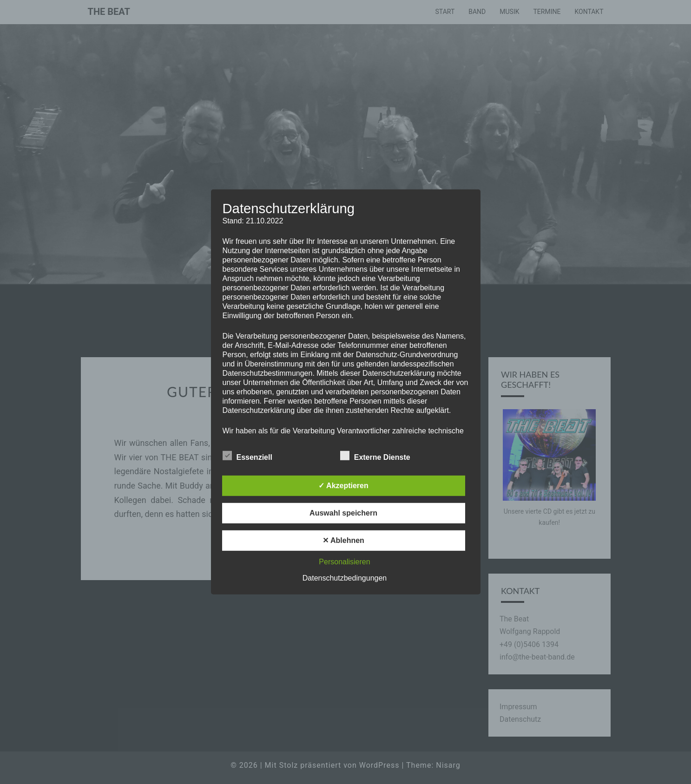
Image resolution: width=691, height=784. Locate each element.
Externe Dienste (375, 456)
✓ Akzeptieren (343, 486)
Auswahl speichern (343, 513)
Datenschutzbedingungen (345, 578)
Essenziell (247, 456)
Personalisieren (344, 562)
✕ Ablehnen (343, 540)
